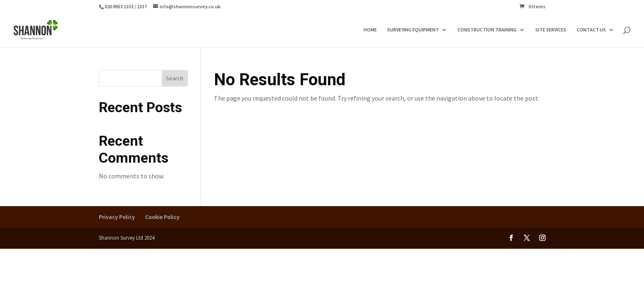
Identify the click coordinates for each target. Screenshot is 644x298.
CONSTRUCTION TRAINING (487, 30)
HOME (370, 30)
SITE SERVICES (551, 30)
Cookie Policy (162, 217)
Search (175, 78)
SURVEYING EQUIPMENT (413, 30)
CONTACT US (591, 30)
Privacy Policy (117, 217)
